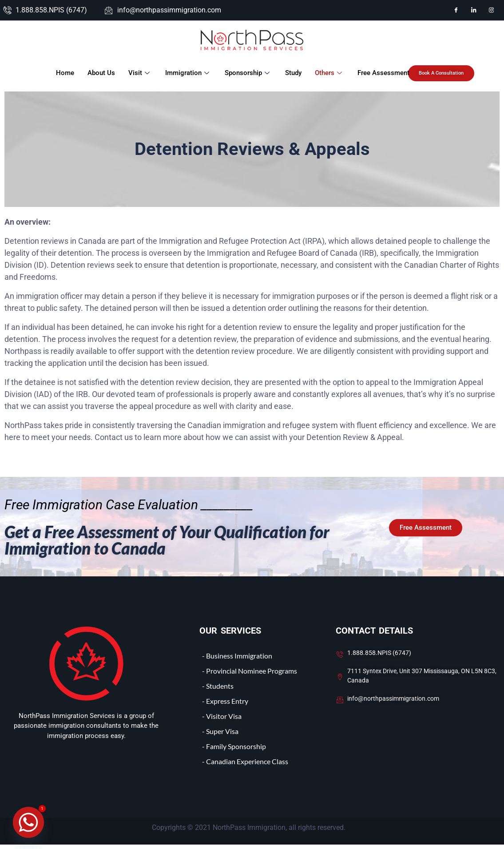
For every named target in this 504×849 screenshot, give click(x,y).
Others (329, 73)
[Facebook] (456, 10)
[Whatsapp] (28, 822)
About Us (101, 73)
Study (293, 73)
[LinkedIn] (474, 10)
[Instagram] (492, 10)
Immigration (188, 73)
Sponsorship (248, 73)
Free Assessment (383, 73)
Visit (140, 73)
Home (65, 73)
